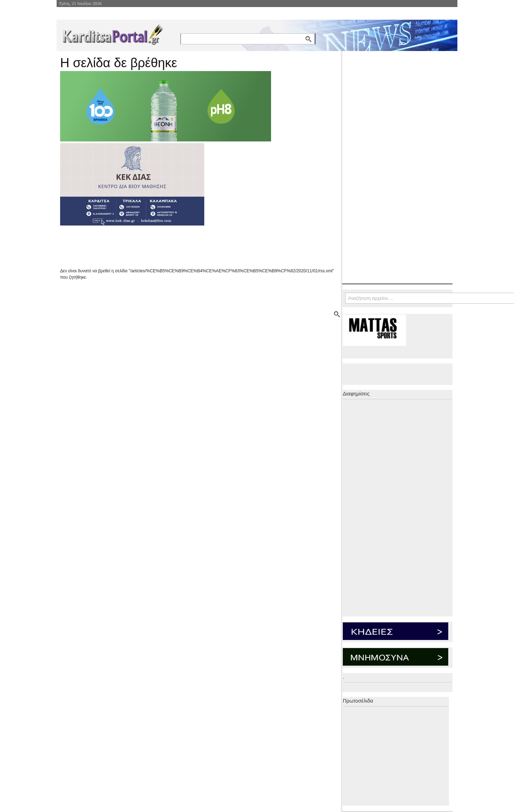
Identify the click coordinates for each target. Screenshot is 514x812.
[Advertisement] (185, 247)
